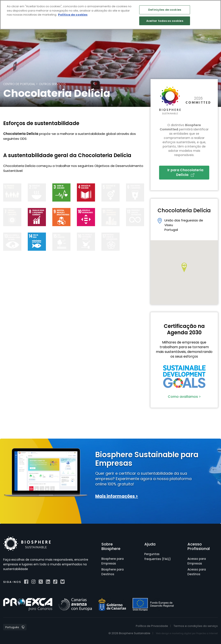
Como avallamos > (184, 397)
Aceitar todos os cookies (165, 21)
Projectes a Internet (207, 633)
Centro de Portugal (19, 84)
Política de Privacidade (152, 626)
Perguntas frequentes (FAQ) (158, 556)
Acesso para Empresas (197, 561)
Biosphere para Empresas (113, 561)
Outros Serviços (52, 84)
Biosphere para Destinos (113, 572)
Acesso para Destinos (197, 572)
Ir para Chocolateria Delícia (185, 172)
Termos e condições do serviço (196, 626)
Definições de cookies (165, 10)
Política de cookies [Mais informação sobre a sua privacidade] (73, 15)
